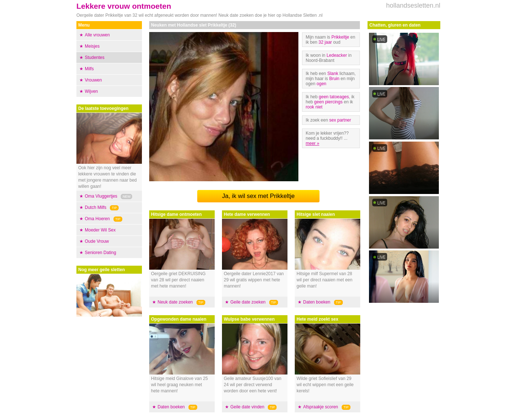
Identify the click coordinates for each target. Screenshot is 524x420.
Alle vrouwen (97, 35)
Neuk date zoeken (175, 302)
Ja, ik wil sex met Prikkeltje (258, 196)
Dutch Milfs (96, 207)
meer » (312, 143)
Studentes (95, 58)
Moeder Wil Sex (100, 230)
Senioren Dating (100, 253)
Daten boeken (171, 407)
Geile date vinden (247, 407)
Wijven (91, 91)
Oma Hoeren (97, 219)
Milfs (89, 69)
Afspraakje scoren (321, 407)
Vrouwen (93, 80)
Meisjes (92, 46)
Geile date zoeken (248, 302)
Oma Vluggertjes (101, 196)
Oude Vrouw (97, 241)
